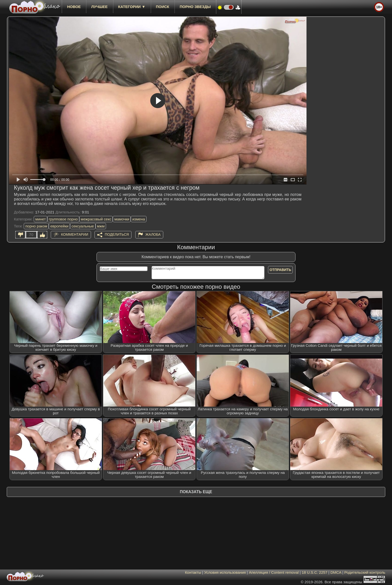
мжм (101, 226)
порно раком (36, 226)
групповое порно (63, 219)
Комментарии (75, 234)
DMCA (336, 572)
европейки (59, 226)
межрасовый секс (96, 219)
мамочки (122, 219)
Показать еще (196, 492)
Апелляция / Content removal (274, 572)
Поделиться (117, 234)
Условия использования (225, 572)
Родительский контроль (365, 572)
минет (40, 219)
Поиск (163, 7)
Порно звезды (195, 7)
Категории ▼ (132, 7)
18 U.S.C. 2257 (315, 572)
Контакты (193, 572)
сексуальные (83, 226)
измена (139, 219)
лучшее (99, 7)
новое (74, 7)
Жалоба (153, 234)
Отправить (280, 270)
